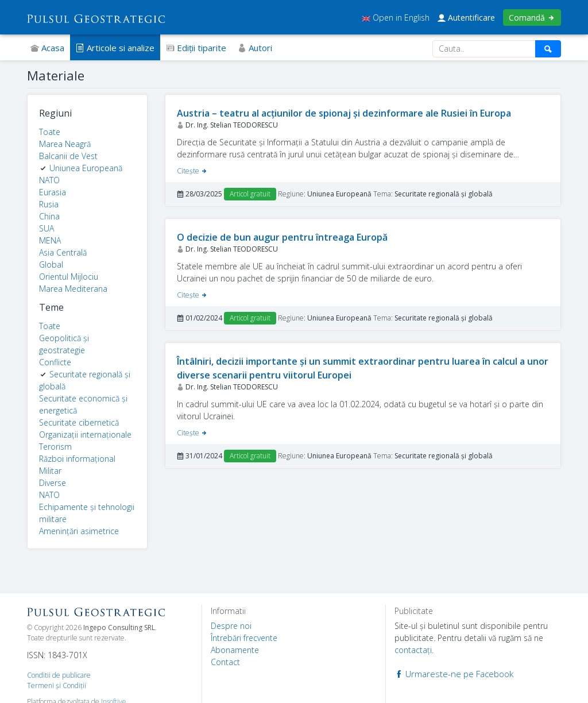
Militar (50, 471)
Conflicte (55, 362)
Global (51, 264)
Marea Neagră (65, 144)
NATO (49, 180)
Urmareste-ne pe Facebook (454, 674)
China (49, 216)
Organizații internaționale (85, 434)
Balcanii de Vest (68, 156)
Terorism (55, 447)
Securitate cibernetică (79, 422)
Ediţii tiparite (196, 48)
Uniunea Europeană (86, 168)
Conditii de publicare (59, 675)
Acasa (47, 48)
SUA (47, 228)
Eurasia (53, 192)
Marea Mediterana (73, 289)
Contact (225, 662)
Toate (50, 132)
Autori (255, 48)
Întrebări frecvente (244, 638)
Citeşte (192, 171)
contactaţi (413, 650)
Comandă (532, 18)
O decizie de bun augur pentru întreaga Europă (282, 237)
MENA (50, 240)
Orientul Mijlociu (69, 277)
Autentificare (466, 18)
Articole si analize (115, 48)
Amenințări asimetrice (79, 531)
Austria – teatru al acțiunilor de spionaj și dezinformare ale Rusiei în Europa (344, 113)
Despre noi (231, 626)
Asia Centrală (63, 252)
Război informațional (77, 459)
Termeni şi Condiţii (57, 685)
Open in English (396, 18)
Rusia (49, 204)
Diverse (53, 483)
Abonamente (235, 650)
